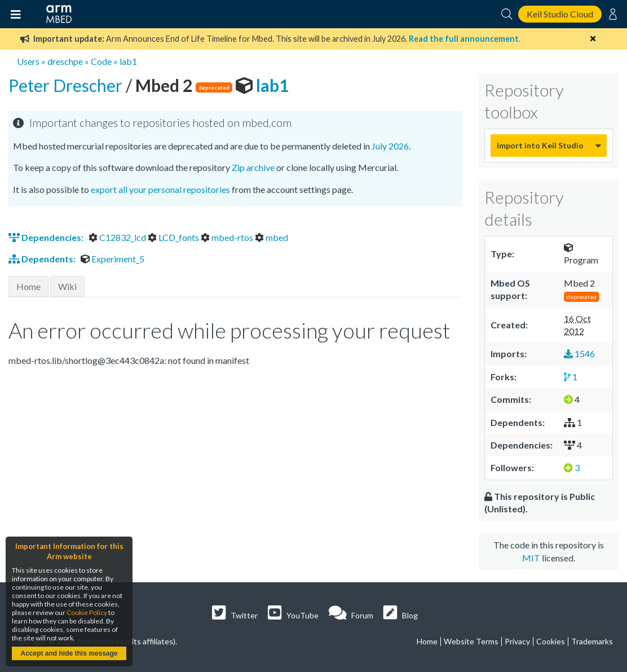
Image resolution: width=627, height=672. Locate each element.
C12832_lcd (118, 237)
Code (101, 61)
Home (28, 286)
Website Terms (471, 641)
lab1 (128, 61)
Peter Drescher (67, 85)
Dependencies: (47, 237)
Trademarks (592, 641)
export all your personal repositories (160, 189)
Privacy (517, 641)
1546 (579, 353)
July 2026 (390, 146)
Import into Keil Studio (540, 145)
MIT (531, 558)
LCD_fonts (174, 237)
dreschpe (65, 61)
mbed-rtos (228, 237)
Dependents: (43, 259)
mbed (271, 237)
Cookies (551, 641)
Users (28, 61)
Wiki (67, 286)
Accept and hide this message (69, 653)
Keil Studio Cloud (560, 14)
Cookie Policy (87, 612)
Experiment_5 (112, 259)
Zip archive (253, 167)
